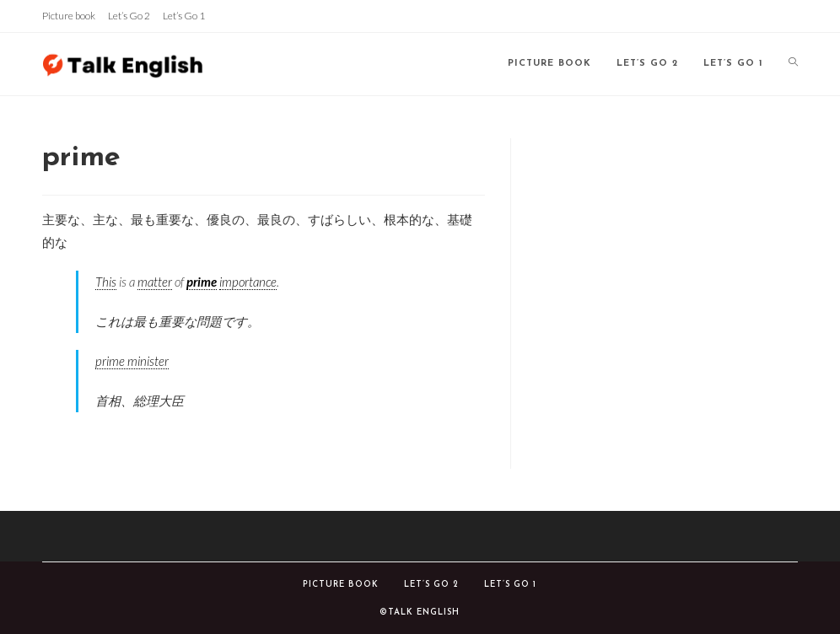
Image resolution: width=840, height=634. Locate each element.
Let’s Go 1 (184, 16)
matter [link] (155, 282)
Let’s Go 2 (129, 16)
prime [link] (202, 282)
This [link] (106, 282)
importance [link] (248, 282)
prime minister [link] (132, 361)
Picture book (69, 16)
